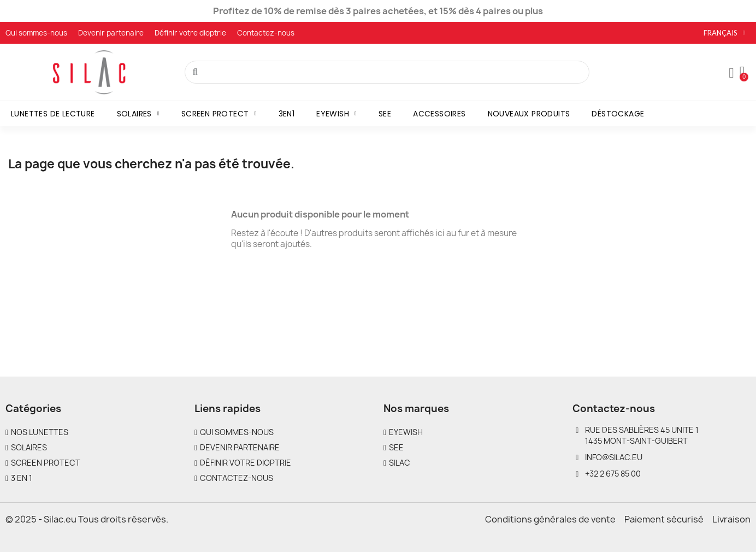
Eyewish (336, 114)
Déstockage (618, 114)
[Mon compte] (731, 73)
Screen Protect (219, 114)
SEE (385, 114)
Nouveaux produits (529, 114)
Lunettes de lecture (53, 114)
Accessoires (439, 114)
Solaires (138, 114)
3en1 (287, 114)
